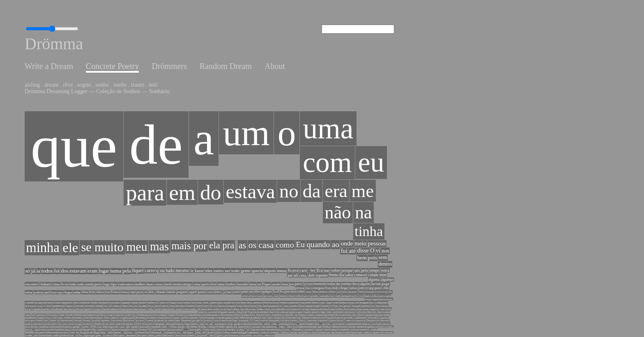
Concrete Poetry (112, 66)
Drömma (54, 44)
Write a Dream (49, 66)
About (275, 66)
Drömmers (169, 66)
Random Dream (226, 66)
